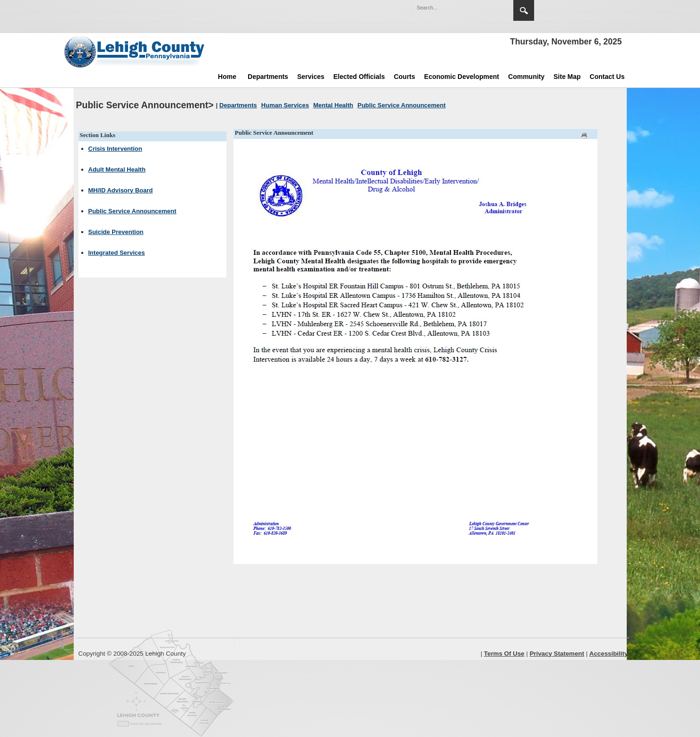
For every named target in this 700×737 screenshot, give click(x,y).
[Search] (453, 8)
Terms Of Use (504, 654)
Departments (268, 77)
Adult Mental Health (117, 169)
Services (311, 77)
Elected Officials (359, 77)
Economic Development (462, 77)
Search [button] (524, 10)
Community (526, 77)
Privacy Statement (557, 654)
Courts (404, 77)
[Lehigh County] (135, 52)
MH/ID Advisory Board (121, 190)
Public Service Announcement (133, 211)
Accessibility (609, 654)
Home (227, 77)
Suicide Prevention (116, 232)
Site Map (567, 77)
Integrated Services (117, 253)
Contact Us (607, 77)
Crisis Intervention (115, 149)
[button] (486, 7)
